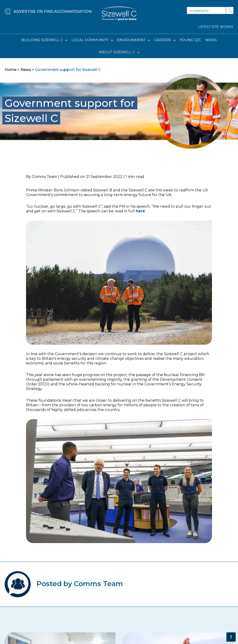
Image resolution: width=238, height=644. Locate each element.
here (140, 211)
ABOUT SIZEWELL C (117, 52)
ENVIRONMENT (132, 40)
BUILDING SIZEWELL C (43, 40)
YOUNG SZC (190, 40)
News (26, 70)
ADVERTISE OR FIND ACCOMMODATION (48, 12)
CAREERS (163, 40)
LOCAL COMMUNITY (91, 40)
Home (11, 70)
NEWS (211, 40)
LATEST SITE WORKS (216, 27)
